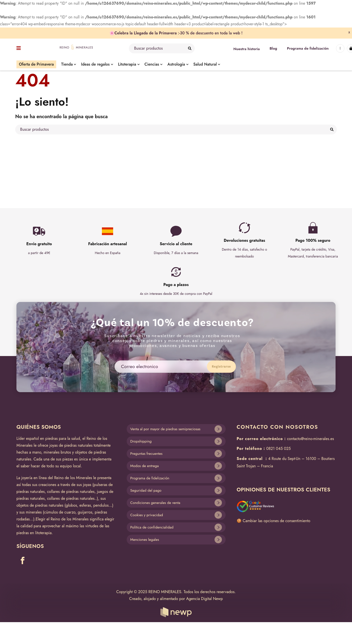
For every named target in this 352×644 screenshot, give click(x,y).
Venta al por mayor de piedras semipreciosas (165, 429)
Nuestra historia (247, 49)
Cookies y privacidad (147, 515)
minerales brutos (57, 452)
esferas (85, 505)
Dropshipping (141, 441)
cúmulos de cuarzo (60, 512)
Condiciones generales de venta (155, 503)
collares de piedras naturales (71, 492)
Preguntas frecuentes (146, 454)
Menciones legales (145, 540)
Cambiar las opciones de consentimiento (277, 521)
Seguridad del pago (146, 490)
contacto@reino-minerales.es (310, 439)
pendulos (101, 505)
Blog (273, 48)
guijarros (85, 512)
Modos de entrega (145, 466)
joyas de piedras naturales (71, 445)
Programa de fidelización (308, 48)
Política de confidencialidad (152, 527)
